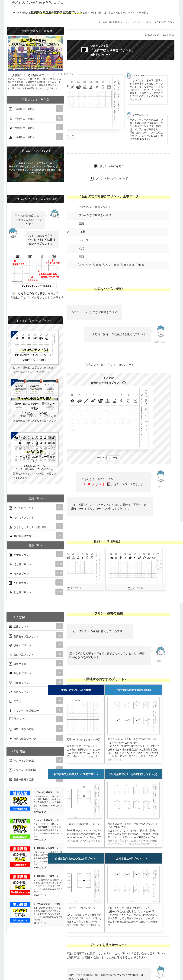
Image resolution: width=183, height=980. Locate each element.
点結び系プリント (36, 654)
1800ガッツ (40, 895)
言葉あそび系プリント (36, 635)
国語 (81, 224)
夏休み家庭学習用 (36, 779)
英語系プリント (36, 719)
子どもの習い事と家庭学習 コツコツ (113, 22)
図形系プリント (36, 691)
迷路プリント (36, 626)
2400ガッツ (40, 867)
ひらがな (84, 265)
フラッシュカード (36, 701)
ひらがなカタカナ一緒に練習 (36, 526)
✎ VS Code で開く (138, 13)
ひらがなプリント (137, 22)
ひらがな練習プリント (48, 792)
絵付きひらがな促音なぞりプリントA (161, 22)
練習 (97, 265)
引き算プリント (36, 573)
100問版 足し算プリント (49, 848)
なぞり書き (111, 265)
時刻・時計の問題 (36, 729)
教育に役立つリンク (36, 738)
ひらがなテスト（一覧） (49, 904)
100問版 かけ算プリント (49, 876)
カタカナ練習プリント (48, 820)
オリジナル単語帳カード (36, 710)
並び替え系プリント (36, 535)
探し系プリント (36, 673)
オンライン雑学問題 (36, 769)
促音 (140, 265)
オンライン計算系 (36, 760)
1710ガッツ (40, 923)
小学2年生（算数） (36, 118)
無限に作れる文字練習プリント (35, 58)
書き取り (128, 265)
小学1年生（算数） (36, 108)
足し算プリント (36, 564)
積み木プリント (36, 645)
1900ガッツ (40, 839)
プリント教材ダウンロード (112, 179)
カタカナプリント (36, 517)
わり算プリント (36, 592)
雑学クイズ (36, 663)
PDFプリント (97, 484)
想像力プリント (36, 682)
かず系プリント (36, 554)
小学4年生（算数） (36, 137)
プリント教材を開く (112, 166)
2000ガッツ (40, 812)
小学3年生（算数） (36, 127)
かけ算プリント (36, 582)
